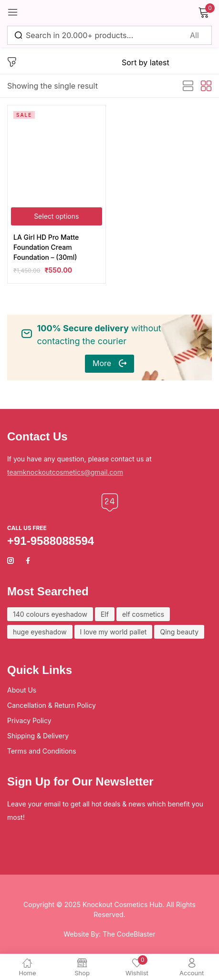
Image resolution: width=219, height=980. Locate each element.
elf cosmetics (143, 614)
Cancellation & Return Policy (52, 705)
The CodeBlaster (129, 934)
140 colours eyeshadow (50, 614)
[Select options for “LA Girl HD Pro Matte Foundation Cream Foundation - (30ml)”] (57, 216)
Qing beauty (179, 632)
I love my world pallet (114, 632)
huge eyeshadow (40, 632)
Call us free (27, 528)
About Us (22, 690)
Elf (105, 614)
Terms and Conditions (42, 751)
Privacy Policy (29, 720)
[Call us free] (110, 502)
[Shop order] (167, 62)
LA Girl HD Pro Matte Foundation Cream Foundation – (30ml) (46, 247)
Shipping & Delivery (38, 736)
